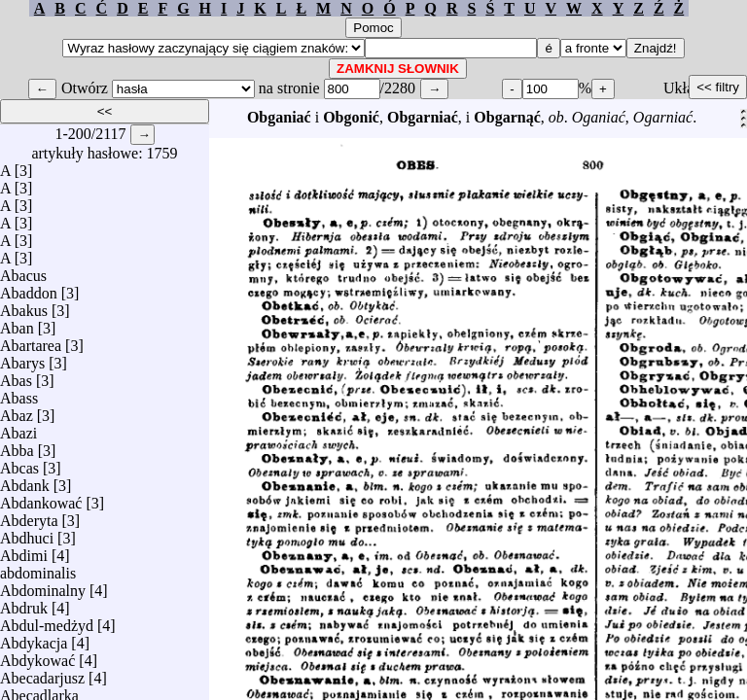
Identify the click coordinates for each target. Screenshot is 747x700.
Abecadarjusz (42, 673)
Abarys (22, 358)
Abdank (25, 481)
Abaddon (29, 288)
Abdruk (24, 603)
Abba (17, 446)
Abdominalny (43, 586)
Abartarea (31, 341)
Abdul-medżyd (47, 621)
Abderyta (29, 516)
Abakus (24, 306)
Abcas (19, 463)
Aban (17, 323)
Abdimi (24, 551)
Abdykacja (34, 638)
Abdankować (41, 498)
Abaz (17, 411)
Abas (16, 376)
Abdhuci (27, 533)
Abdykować (37, 656)
